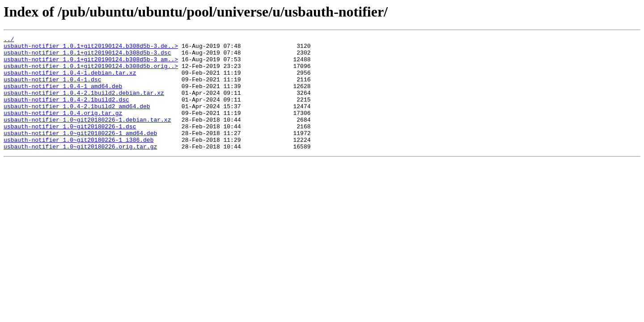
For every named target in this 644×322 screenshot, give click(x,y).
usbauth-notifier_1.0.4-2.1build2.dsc (66, 113)
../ (9, 40)
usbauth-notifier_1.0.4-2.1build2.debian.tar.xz (84, 105)
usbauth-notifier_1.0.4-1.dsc (52, 89)
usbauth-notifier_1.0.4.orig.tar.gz (63, 129)
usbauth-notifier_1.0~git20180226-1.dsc (70, 145)
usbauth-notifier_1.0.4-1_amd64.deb (63, 97)
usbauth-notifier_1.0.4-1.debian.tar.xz (70, 80)
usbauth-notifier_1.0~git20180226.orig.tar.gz (80, 169)
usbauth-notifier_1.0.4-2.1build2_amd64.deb (77, 121)
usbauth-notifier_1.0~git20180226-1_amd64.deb (80, 153)
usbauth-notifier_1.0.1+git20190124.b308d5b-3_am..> (91, 64)
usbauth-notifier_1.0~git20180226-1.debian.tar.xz (87, 137)
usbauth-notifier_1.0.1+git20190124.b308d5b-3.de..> (91, 48)
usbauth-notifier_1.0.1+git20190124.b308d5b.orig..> (91, 72)
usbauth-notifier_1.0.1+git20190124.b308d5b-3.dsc (87, 56)
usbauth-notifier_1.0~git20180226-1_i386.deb (78, 161)
